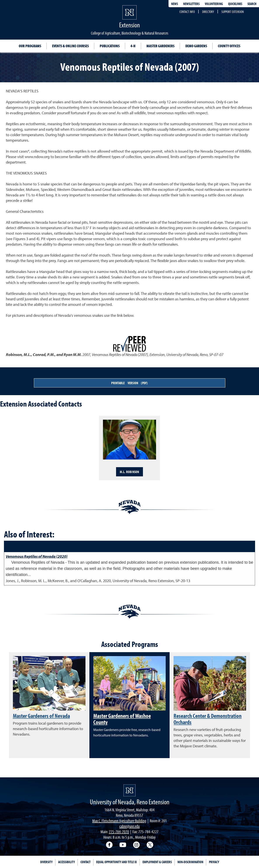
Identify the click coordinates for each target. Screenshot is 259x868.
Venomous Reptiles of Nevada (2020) (37, 556)
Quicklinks (235, 4)
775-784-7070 (119, 832)
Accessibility (66, 862)
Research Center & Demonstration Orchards (208, 719)
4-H (133, 46)
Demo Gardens (196, 46)
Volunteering (214, 4)
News (175, 4)
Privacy (214, 862)
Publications (110, 46)
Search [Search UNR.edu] (252, 4)
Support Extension (233, 12)
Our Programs (30, 46)
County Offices (229, 46)
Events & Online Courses (70, 46)
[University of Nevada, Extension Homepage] (129, 790)
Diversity (46, 862)
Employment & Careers (157, 862)
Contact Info (187, 12)
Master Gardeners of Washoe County (122, 719)
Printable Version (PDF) (129, 383)
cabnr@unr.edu (129, 826)
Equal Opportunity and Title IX (116, 862)
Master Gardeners (160, 46)
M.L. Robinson (129, 472)
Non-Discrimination (190, 862)
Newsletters (191, 4)
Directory (208, 12)
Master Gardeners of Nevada (41, 716)
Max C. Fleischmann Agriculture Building (119, 821)
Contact (85, 862)
